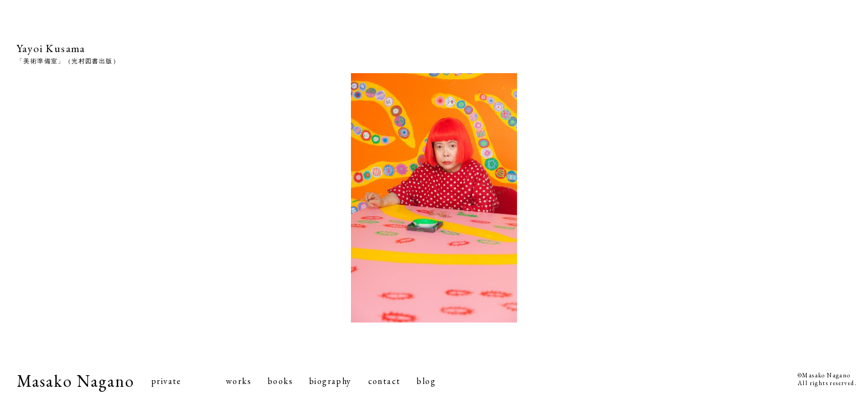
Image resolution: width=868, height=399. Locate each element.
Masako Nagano (76, 381)
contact (384, 381)
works (239, 381)
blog (426, 381)
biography (330, 381)
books (280, 381)
